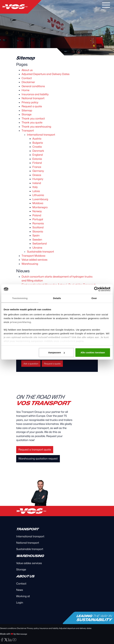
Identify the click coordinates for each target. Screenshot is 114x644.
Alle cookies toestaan (93, 352)
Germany (38, 171)
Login (20, 603)
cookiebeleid (68, 341)
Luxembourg (40, 199)
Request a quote (32, 106)
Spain (36, 235)
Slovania (38, 231)
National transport (33, 98)
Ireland (37, 183)
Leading (94, 618)
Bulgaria (38, 143)
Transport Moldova (33, 256)
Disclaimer (28, 82)
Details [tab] (57, 298)
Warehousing (30, 264)
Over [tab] (94, 298)
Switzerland (40, 244)
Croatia (37, 147)
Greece (37, 175)
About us (27, 70)
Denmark (38, 151)
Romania (38, 223)
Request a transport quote (35, 450)
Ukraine (37, 248)
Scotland (38, 227)
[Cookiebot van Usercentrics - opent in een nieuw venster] (96, 289)
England (38, 155)
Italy (35, 187)
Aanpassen (57, 352)
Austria (37, 139)
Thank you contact (33, 119)
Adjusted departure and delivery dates (75, 628)
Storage (27, 114)
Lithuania (38, 195)
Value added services (35, 260)
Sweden (37, 240)
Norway (37, 211)
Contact (27, 78)
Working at (23, 596)
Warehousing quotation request (38, 459)
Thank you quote (32, 122)
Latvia (36, 191)
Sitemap (27, 110)
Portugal (38, 219)
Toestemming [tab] (20, 298)
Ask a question (31, 364)
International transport (41, 135)
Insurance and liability (35, 94)
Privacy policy (30, 102)
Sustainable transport (40, 252)
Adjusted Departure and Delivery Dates (46, 74)
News (20, 590)
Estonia (37, 159)
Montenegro (40, 207)
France (37, 167)
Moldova (38, 203)
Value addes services (29, 563)
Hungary (38, 179)
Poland (37, 215)
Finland (37, 163)
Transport (28, 131)
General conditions (33, 86)
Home (25, 90)
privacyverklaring (20, 322)
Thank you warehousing (36, 127)
